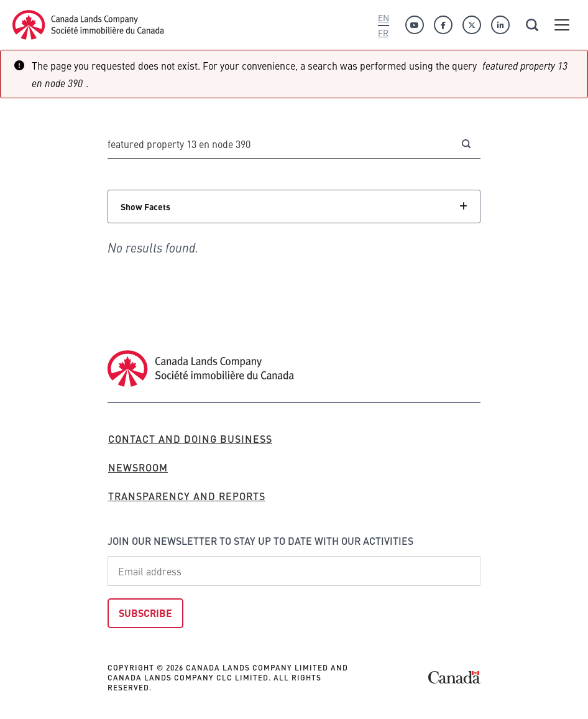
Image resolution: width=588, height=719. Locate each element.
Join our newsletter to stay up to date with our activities (260, 541)
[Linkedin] (500, 25)
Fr (383, 32)
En (384, 17)
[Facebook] (443, 25)
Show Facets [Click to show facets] (145, 206)
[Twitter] (472, 25)
